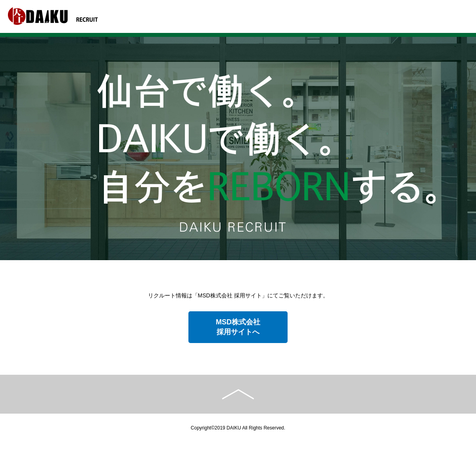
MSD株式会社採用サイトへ (238, 327)
